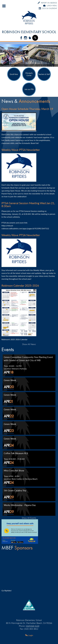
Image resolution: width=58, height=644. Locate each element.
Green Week (10, 380)
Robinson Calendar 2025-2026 (20, 285)
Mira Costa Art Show (14, 471)
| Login (29, 635)
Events (8, 349)
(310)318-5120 (32, 626)
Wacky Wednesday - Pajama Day (20, 505)
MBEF (17, 548)
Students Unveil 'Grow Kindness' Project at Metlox (9, 65)
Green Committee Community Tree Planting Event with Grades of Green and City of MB (28, 359)
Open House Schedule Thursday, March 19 (27, 109)
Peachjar (30, 38)
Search (35, 39)
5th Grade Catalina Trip (15, 490)
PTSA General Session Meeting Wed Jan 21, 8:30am (28, 204)
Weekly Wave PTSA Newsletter (21, 150)
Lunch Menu (50, 6)
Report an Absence (47, 3)
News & (26, 101)
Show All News (29, 344)
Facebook (21, 38)
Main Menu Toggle (4, 6)
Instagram (26, 38)
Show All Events (29, 518)
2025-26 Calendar (48, 8)
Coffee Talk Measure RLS (16, 453)
